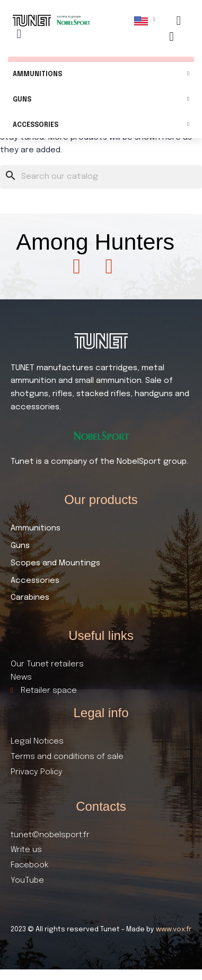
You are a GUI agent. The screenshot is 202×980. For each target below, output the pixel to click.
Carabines (30, 598)
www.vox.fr (174, 929)
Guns (101, 100)
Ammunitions (101, 75)
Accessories (101, 126)
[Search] (101, 177)
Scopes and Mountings (55, 563)
